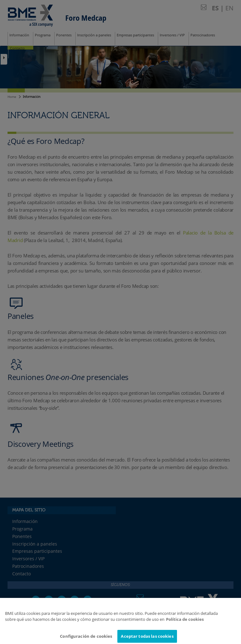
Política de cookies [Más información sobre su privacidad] (185, 621)
